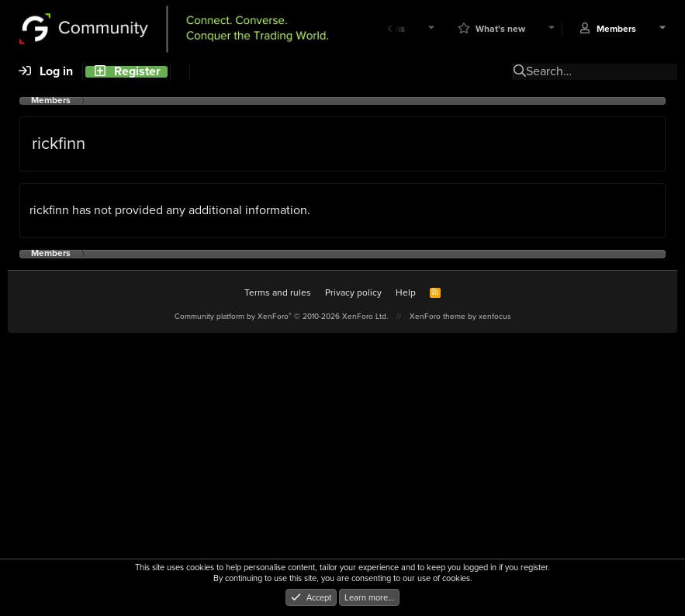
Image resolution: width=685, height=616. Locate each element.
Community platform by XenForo (281, 316)
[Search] (180, 72)
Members (616, 29)
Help (406, 292)
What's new (500, 29)
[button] (431, 29)
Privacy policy (353, 292)
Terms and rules (278, 292)
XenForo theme (438, 316)
